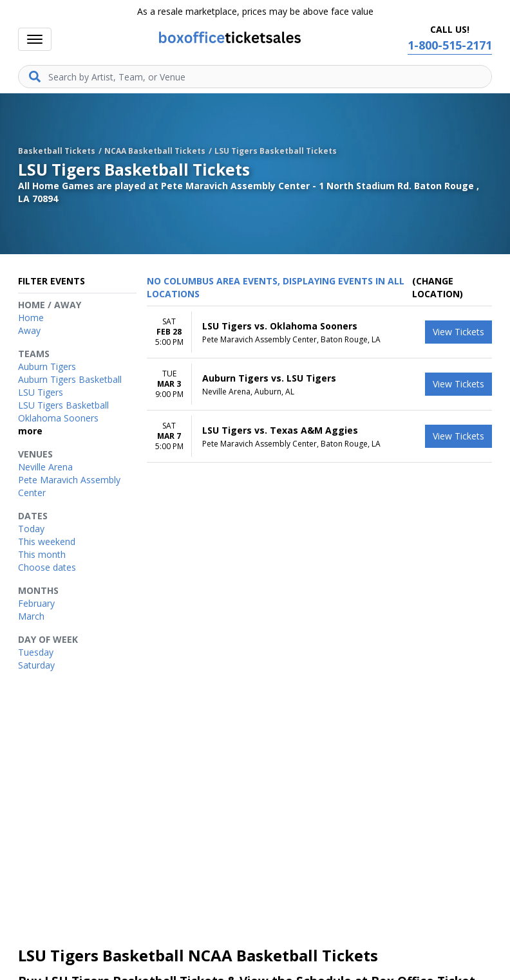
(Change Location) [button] (438, 287)
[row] (319, 332)
